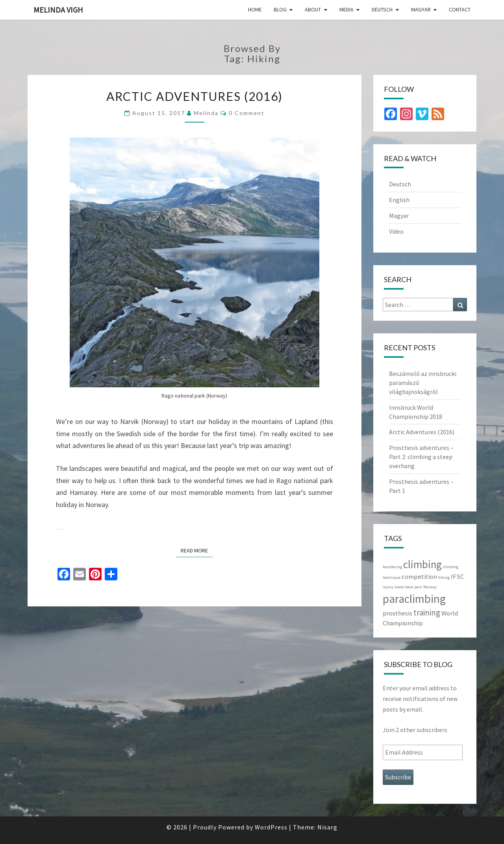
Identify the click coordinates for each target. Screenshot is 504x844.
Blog (280, 9)
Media (346, 9)
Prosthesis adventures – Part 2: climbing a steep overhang (421, 457)
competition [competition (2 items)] (419, 576)
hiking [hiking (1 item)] (444, 577)
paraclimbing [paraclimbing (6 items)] (414, 599)
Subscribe (398, 777)
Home (255, 9)
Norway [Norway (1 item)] (430, 587)
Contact (460, 9)
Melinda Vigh (58, 10)
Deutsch (382, 9)
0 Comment (247, 113)
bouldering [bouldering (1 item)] (392, 567)
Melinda (206, 113)
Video (396, 231)
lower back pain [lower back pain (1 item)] (408, 587)
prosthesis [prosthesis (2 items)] (397, 613)
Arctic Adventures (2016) (195, 96)
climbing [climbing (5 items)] (422, 564)
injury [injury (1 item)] (388, 587)
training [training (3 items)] (427, 613)
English (399, 200)
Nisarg (327, 827)
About (313, 9)
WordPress (271, 827)
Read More (197, 550)
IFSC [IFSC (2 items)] (457, 576)
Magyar (421, 9)
